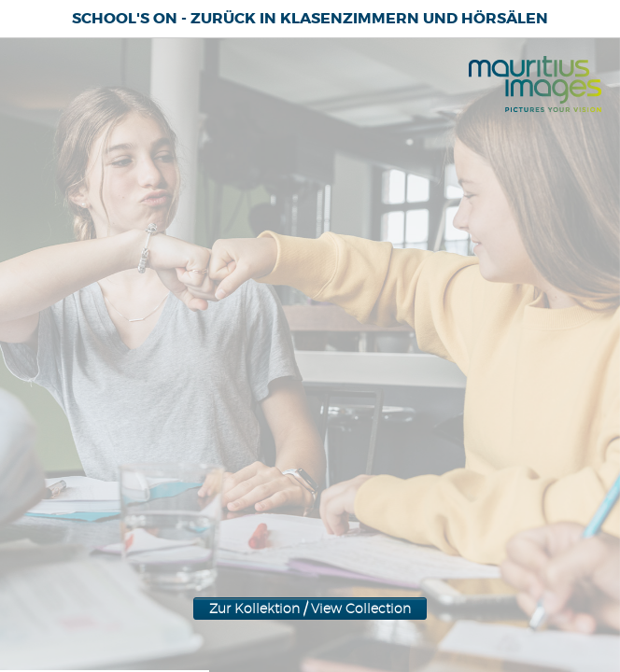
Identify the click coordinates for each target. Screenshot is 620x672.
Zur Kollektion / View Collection (310, 348)
